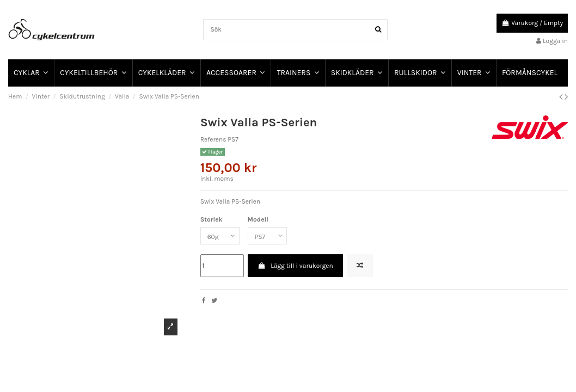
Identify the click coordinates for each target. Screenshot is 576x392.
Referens (213, 139)
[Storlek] (220, 236)
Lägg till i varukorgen (295, 266)
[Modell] (267, 236)
